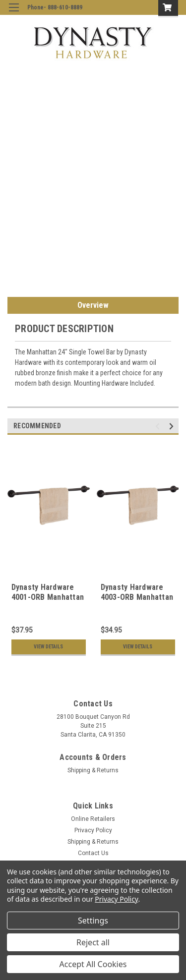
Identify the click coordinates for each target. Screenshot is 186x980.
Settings (93, 921)
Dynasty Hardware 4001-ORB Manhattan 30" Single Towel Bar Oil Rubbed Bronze (48, 602)
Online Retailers (93, 819)
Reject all (93, 942)
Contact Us (93, 853)
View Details (48, 647)
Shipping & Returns (93, 770)
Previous (159, 426)
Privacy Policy (93, 830)
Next (173, 426)
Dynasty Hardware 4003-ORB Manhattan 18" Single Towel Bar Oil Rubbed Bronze (137, 602)
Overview (93, 305)
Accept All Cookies (93, 964)
